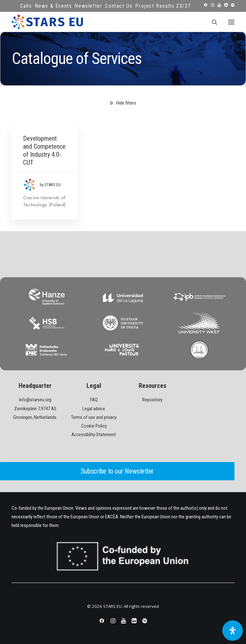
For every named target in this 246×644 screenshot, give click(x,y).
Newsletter (88, 6)
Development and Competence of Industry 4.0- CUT (44, 150)
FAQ (94, 400)
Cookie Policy (94, 426)
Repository (152, 400)
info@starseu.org (35, 400)
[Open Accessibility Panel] (233, 631)
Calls (26, 6)
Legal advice (94, 409)
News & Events (53, 6)
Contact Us (119, 6)
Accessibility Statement (94, 435)
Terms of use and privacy (94, 417)
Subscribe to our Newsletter (117, 471)
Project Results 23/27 (163, 6)
